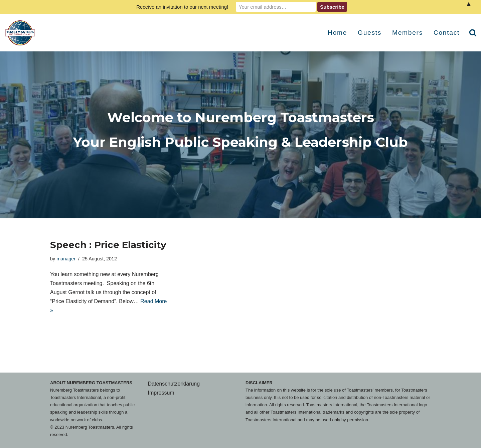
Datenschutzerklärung (174, 384)
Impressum (161, 393)
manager (66, 259)
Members (408, 33)
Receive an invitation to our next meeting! (182, 7)
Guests (370, 33)
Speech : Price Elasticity (108, 245)
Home (337, 33)
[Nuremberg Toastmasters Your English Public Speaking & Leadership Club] (22, 33)
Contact (447, 33)
